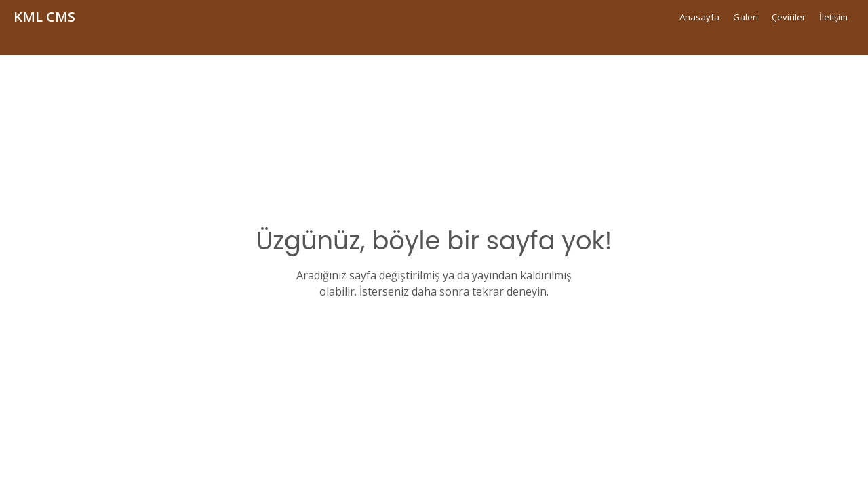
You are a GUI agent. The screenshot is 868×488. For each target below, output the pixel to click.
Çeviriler (789, 17)
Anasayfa (699, 17)
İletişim (833, 17)
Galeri (746, 17)
